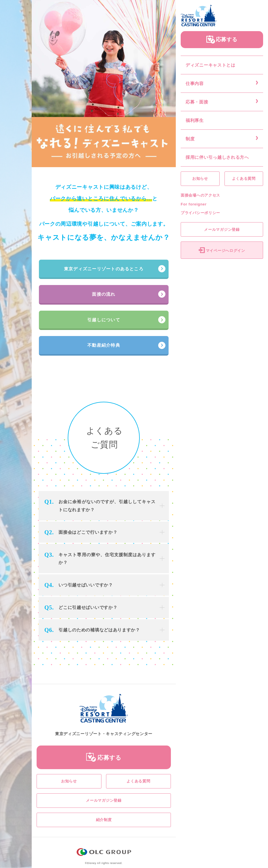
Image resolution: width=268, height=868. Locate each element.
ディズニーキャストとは (211, 65)
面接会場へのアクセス (200, 195)
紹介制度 (104, 820)
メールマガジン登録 (222, 230)
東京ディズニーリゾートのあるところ (104, 269)
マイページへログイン (225, 251)
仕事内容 (195, 83)
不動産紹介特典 (104, 345)
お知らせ (200, 179)
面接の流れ (104, 294)
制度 (190, 139)
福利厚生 (195, 120)
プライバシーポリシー (200, 213)
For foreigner (194, 204)
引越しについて (104, 320)
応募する (227, 39)
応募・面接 (197, 102)
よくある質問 (244, 179)
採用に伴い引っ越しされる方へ (217, 157)
